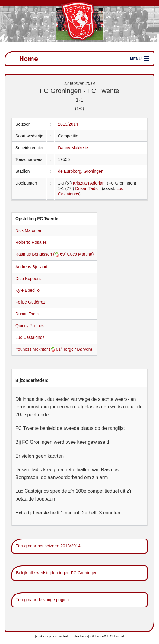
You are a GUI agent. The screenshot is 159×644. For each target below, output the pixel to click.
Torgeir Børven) (78, 349)
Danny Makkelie (73, 148)
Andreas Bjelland (31, 267)
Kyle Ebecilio (27, 290)
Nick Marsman (29, 230)
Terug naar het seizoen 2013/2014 (48, 546)
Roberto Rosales (31, 242)
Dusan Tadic (87, 188)
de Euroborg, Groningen (81, 171)
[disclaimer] (81, 636)
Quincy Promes (30, 326)
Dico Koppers (28, 279)
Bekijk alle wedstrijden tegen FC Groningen (57, 573)
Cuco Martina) (80, 254)
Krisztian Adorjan (89, 183)
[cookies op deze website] (53, 636)
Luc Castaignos (30, 337)
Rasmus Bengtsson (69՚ (41, 254)
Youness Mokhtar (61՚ (39, 349)
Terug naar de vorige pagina (42, 600)
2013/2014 (68, 124)
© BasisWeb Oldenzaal (108, 636)
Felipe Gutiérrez (30, 302)
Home (29, 58)
